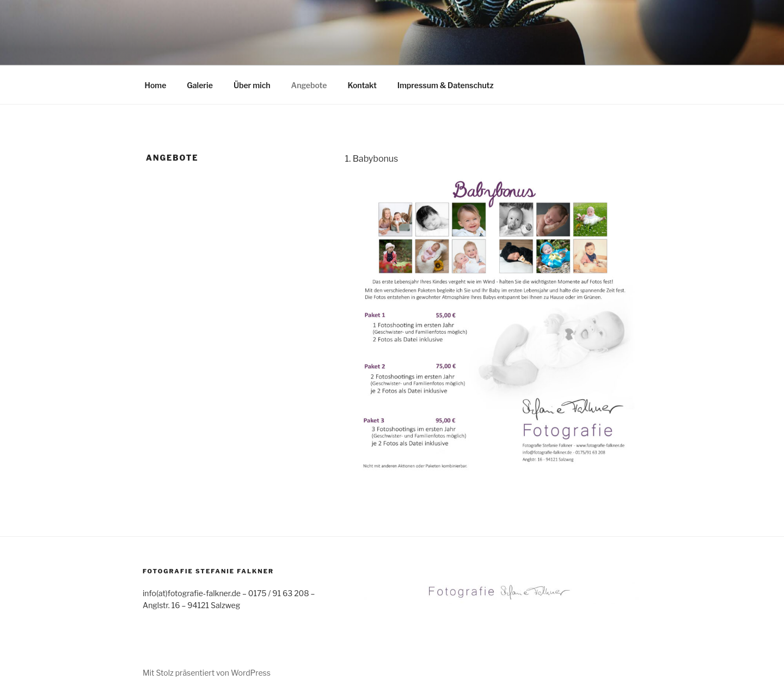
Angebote (309, 85)
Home (156, 85)
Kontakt (362, 85)
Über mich (252, 85)
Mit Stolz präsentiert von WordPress (207, 673)
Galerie (200, 85)
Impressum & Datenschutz (446, 85)
